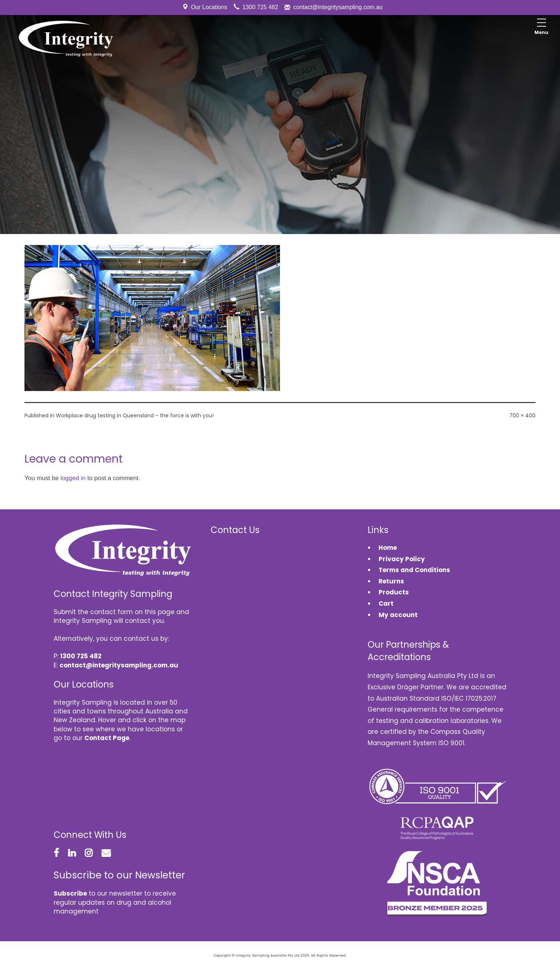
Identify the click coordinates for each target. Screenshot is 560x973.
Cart (386, 604)
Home (388, 548)
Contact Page (107, 738)
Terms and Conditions (414, 570)
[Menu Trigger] (541, 27)
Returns (391, 581)
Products (394, 592)
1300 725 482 (260, 7)
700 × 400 (522, 415)
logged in (73, 478)
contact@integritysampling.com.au (338, 7)
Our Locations (209, 7)
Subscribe (70, 893)
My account (398, 615)
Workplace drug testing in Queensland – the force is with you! (135, 415)
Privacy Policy (402, 559)
